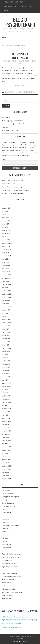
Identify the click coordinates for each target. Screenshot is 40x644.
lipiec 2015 (5, 374)
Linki (31, 6)
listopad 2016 (6, 339)
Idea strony (20, 2)
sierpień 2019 (6, 278)
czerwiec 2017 (6, 332)
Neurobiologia (6, 544)
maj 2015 (5, 380)
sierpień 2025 (6, 221)
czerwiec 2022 (6, 256)
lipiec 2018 (5, 304)
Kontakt (6, 11)
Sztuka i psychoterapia (9, 580)
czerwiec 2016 (6, 348)
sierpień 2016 (6, 342)
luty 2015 (5, 390)
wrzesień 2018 (6, 297)
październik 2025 (7, 218)
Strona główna (8, 2)
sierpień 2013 (6, 434)
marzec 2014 (6, 412)
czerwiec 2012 (6, 479)
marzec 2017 (6, 335)
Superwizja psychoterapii (10, 573)
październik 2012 (7, 466)
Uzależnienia (31, 92)
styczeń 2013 (6, 456)
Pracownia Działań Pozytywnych (17, 92)
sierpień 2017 (6, 326)
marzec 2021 (6, 262)
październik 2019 (7, 275)
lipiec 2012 (5, 476)
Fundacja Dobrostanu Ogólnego (12, 627)
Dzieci (4, 509)
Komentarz (5, 519)
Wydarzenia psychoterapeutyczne (12, 592)
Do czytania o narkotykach (20, 56)
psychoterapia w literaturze (10, 567)
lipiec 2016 (5, 345)
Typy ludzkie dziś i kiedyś (10, 130)
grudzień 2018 (6, 291)
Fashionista (16, 641)
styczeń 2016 (6, 358)
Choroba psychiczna (8, 494)
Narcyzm (5, 541)
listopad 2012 (6, 463)
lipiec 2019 (5, 281)
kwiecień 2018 (6, 307)
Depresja (5, 500)
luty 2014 (5, 415)
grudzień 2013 (6, 421)
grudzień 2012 (6, 460)
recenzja (5, 570)
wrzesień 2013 (6, 431)
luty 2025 (5, 237)
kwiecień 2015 (6, 383)
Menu (4, 37)
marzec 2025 (6, 234)
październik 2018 (7, 294)
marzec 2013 (6, 450)
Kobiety (4, 516)
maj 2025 (5, 227)
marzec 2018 (6, 310)
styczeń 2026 (6, 214)
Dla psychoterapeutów (9, 503)
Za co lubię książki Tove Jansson (12, 121)
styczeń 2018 (6, 316)
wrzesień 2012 (6, 469)
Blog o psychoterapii (20, 22)
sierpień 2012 (6, 472)
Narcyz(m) (5, 127)
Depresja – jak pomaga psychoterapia (18, 190)
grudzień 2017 (6, 320)
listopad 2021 (6, 259)
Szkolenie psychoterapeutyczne (11, 576)
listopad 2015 (6, 364)
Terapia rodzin (6, 583)
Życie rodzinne (7, 599)
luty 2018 (5, 313)
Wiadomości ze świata (9, 589)
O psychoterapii (7, 548)
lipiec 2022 (5, 253)
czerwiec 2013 (6, 441)
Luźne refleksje (7, 529)
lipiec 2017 (5, 329)
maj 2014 (5, 406)
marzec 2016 (6, 351)
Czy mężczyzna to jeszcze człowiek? (13, 124)
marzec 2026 (6, 208)
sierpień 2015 (6, 371)
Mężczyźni (5, 535)
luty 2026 (5, 211)
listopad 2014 (6, 399)
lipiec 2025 (5, 224)
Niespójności (6, 118)
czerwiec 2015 (6, 377)
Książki (4, 522)
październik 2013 (7, 428)
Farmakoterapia (7, 513)
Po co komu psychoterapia (15, 187)
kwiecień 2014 (6, 409)
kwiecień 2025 (6, 230)
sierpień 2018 (6, 300)
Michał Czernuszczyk (10, 6)
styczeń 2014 (6, 418)
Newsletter (23, 6)
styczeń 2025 (6, 240)
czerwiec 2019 (6, 285)
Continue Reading (20, 86)
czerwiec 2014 (6, 402)
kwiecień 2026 (6, 205)
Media (6, 92)
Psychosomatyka (7, 560)
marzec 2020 (6, 272)
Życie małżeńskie (7, 595)
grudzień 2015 (6, 361)
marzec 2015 (6, 386)
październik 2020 (7, 269)
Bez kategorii (6, 490)
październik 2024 (7, 243)
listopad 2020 (6, 265)
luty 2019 (5, 288)
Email (4, 159)
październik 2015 (7, 367)
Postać (4, 551)
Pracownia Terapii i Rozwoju (11, 557)
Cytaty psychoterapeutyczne (10, 497)
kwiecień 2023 (6, 250)
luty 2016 (5, 355)
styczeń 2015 (6, 393)
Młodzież (5, 538)
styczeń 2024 (6, 246)
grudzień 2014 (6, 396)
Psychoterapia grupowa (9, 564)
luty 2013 (5, 453)
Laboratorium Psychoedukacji (11, 525)
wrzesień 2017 (6, 323)
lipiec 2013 (5, 437)
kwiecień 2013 (6, 447)
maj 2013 (5, 444)
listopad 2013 (6, 425)
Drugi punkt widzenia (9, 506)
